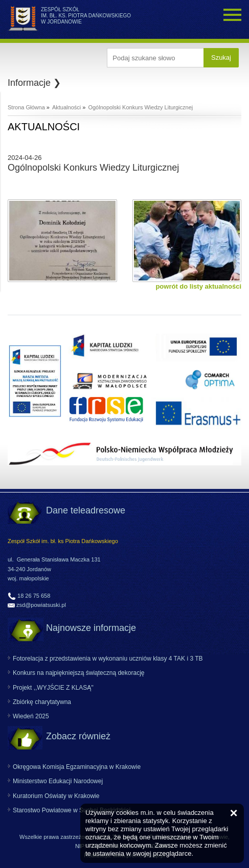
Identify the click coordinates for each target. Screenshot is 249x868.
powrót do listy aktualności (198, 286)
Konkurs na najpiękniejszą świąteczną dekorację (78, 673)
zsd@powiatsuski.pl (41, 605)
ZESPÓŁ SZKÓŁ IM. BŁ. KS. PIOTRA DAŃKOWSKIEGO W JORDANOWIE (86, 16)
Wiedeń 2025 (31, 716)
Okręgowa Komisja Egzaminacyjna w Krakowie (77, 767)
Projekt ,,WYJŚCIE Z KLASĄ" (53, 688)
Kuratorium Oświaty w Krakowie (56, 796)
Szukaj (221, 57)
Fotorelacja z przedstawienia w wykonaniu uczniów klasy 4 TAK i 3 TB (108, 659)
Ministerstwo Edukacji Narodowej (58, 781)
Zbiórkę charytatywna (42, 702)
